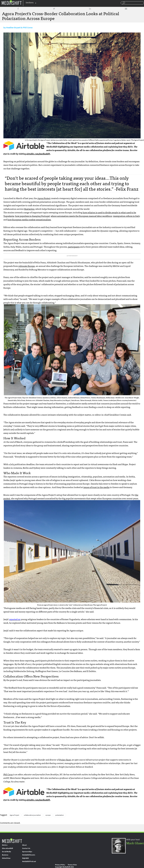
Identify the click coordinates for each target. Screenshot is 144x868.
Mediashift (12, 2)
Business (5, 855)
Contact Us (26, 848)
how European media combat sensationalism (29, 219)
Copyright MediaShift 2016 (64, 867)
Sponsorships (27, 852)
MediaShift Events (29, 855)
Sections (30, 3)
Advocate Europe (27, 266)
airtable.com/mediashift (38, 154)
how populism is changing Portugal (32, 216)
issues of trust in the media (96, 487)
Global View (6, 858)
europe (48, 815)
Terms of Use (72, 865)
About (24, 845)
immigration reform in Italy (126, 216)
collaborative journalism (32, 815)
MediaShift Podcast (29, 861)
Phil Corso (8, 774)
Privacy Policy (60, 865)
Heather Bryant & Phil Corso (19, 28)
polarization (60, 815)
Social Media (6, 852)
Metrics (5, 845)
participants (74, 247)
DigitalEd (25, 858)
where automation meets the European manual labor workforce (81, 216)
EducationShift (7, 848)
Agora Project (44, 198)
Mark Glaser (135, 843)
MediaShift (12, 840)
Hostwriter (29, 209)
